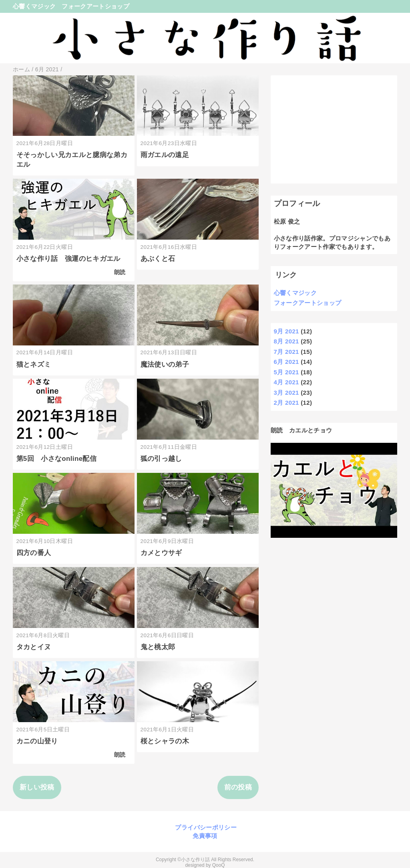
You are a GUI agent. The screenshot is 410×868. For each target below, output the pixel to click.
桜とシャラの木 (165, 741)
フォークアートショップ (95, 6)
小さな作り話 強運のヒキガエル (68, 259)
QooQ (219, 865)
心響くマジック (34, 6)
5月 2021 (286, 372)
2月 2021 (286, 403)
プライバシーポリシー (205, 827)
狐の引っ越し (161, 459)
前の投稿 (238, 787)
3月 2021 (286, 393)
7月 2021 (286, 352)
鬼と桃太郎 (158, 647)
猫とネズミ (34, 364)
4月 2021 (286, 382)
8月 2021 (286, 341)
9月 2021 (286, 331)
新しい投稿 (37, 787)
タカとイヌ (34, 647)
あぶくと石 (158, 259)
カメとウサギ (161, 553)
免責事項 (205, 836)
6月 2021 (286, 362)
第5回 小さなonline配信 (57, 459)
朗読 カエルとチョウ (301, 430)
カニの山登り (37, 741)
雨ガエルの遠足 (165, 155)
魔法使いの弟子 (165, 364)
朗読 (120, 272)
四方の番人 (34, 553)
